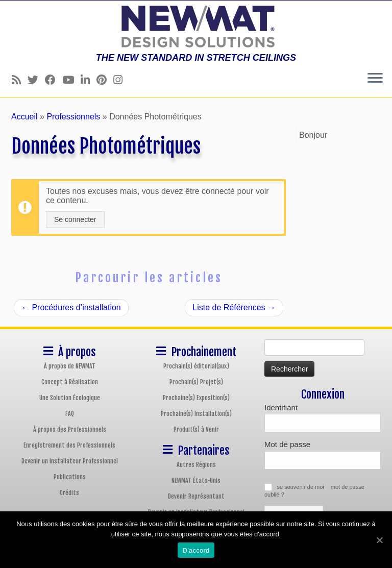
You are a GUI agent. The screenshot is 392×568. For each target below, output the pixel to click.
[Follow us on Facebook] (54, 80)
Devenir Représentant (196, 496)
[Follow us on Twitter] (36, 80)
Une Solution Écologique (70, 398)
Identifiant (281, 408)
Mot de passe (287, 444)
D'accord (196, 550)
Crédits (69, 493)
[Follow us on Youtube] (71, 80)
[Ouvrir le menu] (375, 79)
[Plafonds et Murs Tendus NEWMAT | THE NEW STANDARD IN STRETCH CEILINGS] (196, 27)
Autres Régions (196, 465)
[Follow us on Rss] (20, 80)
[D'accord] (379, 540)
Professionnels (73, 117)
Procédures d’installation (71, 307)
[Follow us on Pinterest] (105, 80)
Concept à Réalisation (70, 382)
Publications (70, 477)
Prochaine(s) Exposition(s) (196, 398)
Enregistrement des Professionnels (69, 445)
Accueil (24, 117)
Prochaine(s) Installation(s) (196, 414)
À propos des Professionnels (70, 429)
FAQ (70, 414)
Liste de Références (234, 307)
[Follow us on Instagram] (121, 80)
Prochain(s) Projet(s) (196, 382)
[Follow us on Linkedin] (89, 80)
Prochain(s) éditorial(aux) (196, 366)
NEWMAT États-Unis (196, 480)
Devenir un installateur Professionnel (70, 461)
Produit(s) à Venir (196, 429)
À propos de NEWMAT (70, 366)
